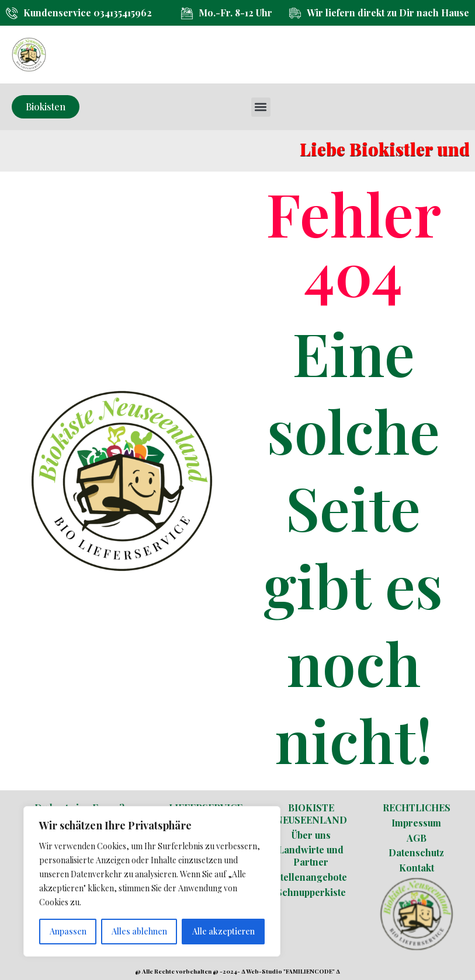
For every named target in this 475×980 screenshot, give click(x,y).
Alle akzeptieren (223, 931)
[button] (261, 107)
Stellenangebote (311, 877)
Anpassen (68, 931)
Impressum (416, 823)
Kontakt (417, 868)
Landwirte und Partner (311, 856)
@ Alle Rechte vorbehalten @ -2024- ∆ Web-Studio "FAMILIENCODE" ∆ (237, 971)
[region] (152, 881)
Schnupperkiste (311, 892)
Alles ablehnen (139, 931)
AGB (417, 838)
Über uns (311, 835)
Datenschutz (416, 852)
